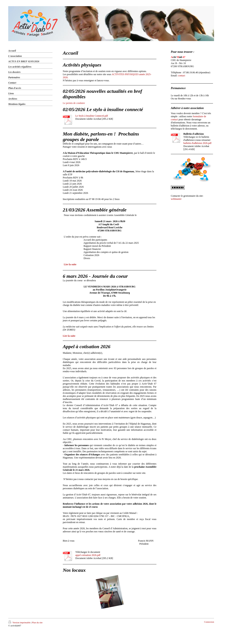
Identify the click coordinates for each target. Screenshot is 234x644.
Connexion (209, 622)
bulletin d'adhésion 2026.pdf (197, 143)
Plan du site (37, 622)
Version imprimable (20, 622)
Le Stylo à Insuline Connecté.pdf (92, 116)
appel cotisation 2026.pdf (88, 555)
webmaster (176, 199)
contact (182, 76)
